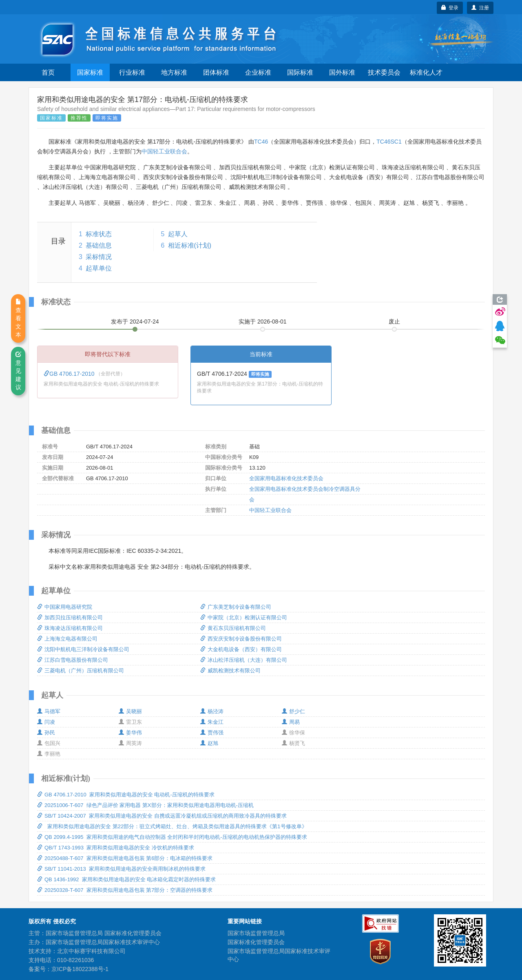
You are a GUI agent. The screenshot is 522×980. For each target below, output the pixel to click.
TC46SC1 (389, 142)
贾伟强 (212, 733)
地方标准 (174, 72)
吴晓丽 (130, 711)
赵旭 (209, 743)
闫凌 (46, 722)
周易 (291, 722)
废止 (394, 321)
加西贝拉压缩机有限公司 (70, 617)
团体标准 (216, 72)
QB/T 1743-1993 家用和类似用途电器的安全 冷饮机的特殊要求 (116, 848)
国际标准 (300, 72)
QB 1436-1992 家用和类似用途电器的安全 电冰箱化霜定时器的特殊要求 (126, 879)
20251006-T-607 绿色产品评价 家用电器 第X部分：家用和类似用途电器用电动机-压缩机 (145, 805)
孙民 (46, 733)
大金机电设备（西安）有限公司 (241, 649)
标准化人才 (426, 72)
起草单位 (99, 268)
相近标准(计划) (190, 245)
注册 (480, 8)
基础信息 (99, 245)
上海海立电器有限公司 (67, 639)
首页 (48, 72)
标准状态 (99, 234)
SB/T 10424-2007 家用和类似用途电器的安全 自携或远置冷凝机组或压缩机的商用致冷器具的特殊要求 (162, 816)
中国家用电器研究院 (65, 607)
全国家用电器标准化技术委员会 (286, 478)
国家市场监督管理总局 (256, 933)
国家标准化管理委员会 (256, 942)
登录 (450, 8)
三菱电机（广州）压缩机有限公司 (81, 671)
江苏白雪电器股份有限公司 (73, 660)
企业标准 (258, 72)
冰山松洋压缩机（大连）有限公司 (244, 660)
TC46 (261, 142)
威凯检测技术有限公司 (230, 671)
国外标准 (342, 72)
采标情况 (99, 257)
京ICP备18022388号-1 (80, 969)
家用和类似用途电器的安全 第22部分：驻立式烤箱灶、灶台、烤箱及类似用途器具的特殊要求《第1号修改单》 (172, 826)
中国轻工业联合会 (164, 151)
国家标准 (90, 72)
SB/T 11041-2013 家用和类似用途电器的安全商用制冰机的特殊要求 (121, 869)
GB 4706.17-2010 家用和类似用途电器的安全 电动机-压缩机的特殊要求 (126, 795)
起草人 (178, 234)
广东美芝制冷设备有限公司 (236, 607)
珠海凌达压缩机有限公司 (70, 628)
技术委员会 (384, 72)
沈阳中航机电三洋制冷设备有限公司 (83, 649)
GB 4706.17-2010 (70, 374)
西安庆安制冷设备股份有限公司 (241, 639)
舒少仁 (293, 711)
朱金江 (212, 722)
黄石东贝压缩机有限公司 (233, 628)
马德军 (49, 711)
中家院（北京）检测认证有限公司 (244, 617)
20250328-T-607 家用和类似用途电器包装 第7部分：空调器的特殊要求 (125, 890)
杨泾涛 (212, 711)
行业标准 (132, 72)
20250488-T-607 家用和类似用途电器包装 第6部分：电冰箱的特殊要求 (125, 858)
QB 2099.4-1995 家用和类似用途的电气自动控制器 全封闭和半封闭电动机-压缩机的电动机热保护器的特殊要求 (172, 837)
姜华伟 (130, 733)
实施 (263, 321)
